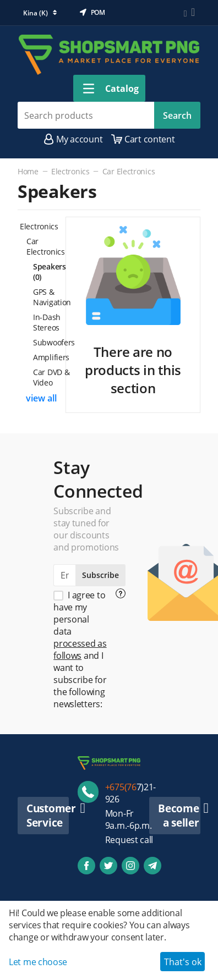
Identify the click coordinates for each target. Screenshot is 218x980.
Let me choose (38, 962)
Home (28, 171)
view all (41, 398)
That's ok (183, 962)
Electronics (70, 171)
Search (177, 115)
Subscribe (100, 575)
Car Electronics (129, 171)
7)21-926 (130, 793)
